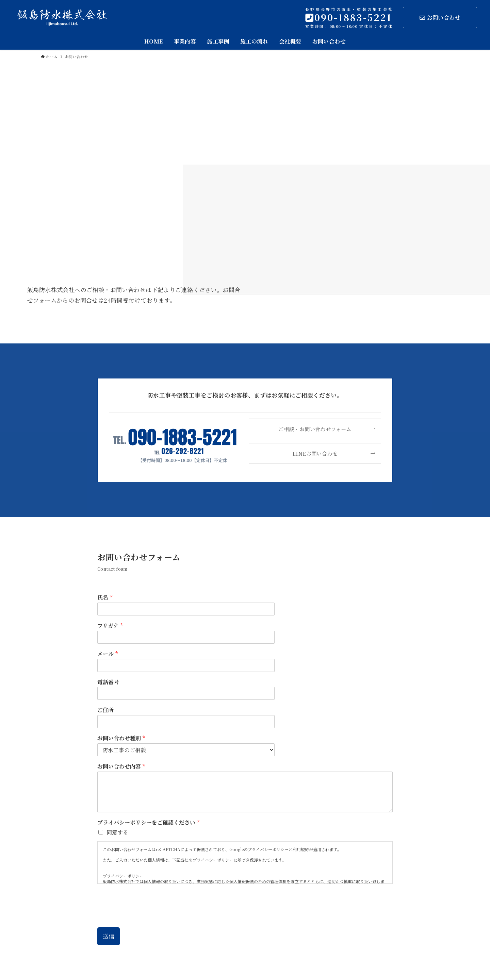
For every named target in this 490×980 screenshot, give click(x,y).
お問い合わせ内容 (121, 767)
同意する (117, 832)
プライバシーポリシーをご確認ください (148, 823)
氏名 (105, 598)
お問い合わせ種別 (121, 738)
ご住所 (105, 710)
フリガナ (110, 626)
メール (108, 654)
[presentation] (149, 916)
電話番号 (108, 682)
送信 (109, 936)
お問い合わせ (440, 18)
